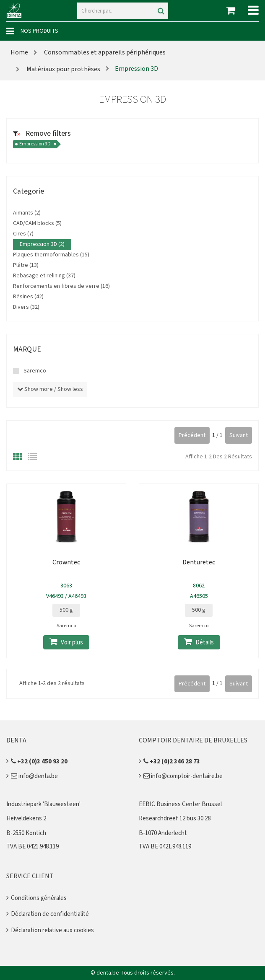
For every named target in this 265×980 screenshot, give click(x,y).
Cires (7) (23, 234)
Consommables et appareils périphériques (105, 52)
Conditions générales (39, 898)
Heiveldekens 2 (26, 818)
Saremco (35, 371)
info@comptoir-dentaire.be (183, 776)
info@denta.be (34, 776)
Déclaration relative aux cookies (52, 930)
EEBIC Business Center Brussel (180, 804)
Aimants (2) (27, 213)
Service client (30, 876)
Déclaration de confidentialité (50, 914)
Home (19, 52)
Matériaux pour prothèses (63, 69)
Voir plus (66, 642)
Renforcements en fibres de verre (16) (61, 286)
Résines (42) (28, 297)
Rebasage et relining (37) (44, 276)
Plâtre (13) (26, 265)
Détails (199, 642)
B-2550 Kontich (26, 833)
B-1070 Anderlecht (163, 833)
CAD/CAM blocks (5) (37, 223)
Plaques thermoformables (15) (51, 255)
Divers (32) (26, 307)
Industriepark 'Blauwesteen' (43, 804)
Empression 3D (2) (42, 244)
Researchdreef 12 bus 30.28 (175, 818)
